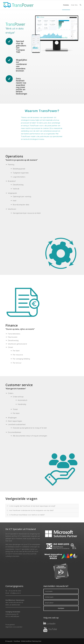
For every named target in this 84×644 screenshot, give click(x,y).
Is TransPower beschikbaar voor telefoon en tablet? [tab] (26, 515)
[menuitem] (66, 5)
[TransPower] (18, 5)
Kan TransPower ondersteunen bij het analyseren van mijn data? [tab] (30, 510)
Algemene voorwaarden (14, 627)
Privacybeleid (10, 625)
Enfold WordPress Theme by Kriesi (31, 641)
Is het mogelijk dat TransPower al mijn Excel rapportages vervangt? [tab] (31, 506)
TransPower (17, 641)
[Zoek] (80, 5)
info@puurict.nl (15, 593)
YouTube (53, 629)
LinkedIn (51, 624)
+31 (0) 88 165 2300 (15, 591)
